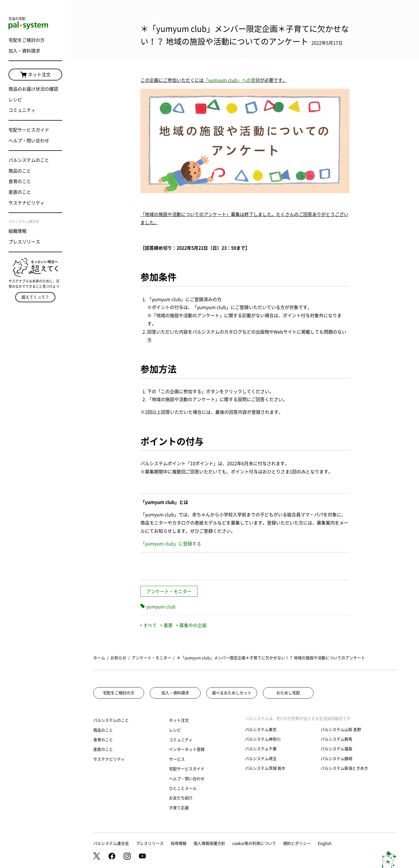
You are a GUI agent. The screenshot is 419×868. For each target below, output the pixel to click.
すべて (149, 625)
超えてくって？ (35, 297)
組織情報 (18, 231)
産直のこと (20, 192)
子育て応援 (179, 808)
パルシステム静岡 (336, 759)
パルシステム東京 (261, 730)
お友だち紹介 (181, 798)
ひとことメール (183, 788)
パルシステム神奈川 (263, 739)
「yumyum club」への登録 (232, 80)
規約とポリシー (297, 843)
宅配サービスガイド (29, 130)
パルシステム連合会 (111, 843)
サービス (177, 759)
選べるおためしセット (232, 693)
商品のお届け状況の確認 (33, 89)
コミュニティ (22, 110)
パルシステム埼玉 (261, 759)
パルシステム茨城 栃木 (265, 768)
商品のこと (20, 171)
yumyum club (161, 607)
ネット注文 (35, 75)
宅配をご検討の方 (27, 40)
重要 (167, 625)
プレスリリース (24, 242)
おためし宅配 (288, 693)
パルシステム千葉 (261, 749)
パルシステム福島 (336, 749)
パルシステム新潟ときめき (344, 768)
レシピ (15, 100)
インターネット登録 (187, 749)
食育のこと (20, 181)
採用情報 (179, 843)
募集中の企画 (192, 625)
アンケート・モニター (169, 591)
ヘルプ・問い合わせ (29, 141)
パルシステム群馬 (336, 739)
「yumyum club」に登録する (171, 544)
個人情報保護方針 (209, 843)
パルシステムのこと (29, 160)
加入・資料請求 (24, 51)
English (325, 843)
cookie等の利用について (254, 843)
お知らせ (118, 658)
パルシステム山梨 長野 (341, 730)
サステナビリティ (27, 203)
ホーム (99, 658)
